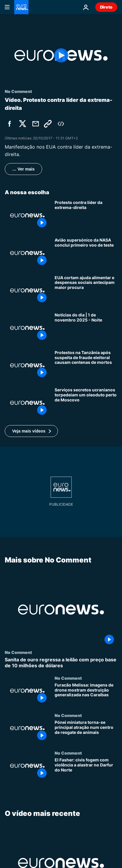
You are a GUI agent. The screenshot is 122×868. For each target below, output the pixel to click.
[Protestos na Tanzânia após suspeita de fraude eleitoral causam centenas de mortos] (86, 365)
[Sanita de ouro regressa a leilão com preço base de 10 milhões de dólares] (61, 663)
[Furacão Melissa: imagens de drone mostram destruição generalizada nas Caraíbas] (86, 694)
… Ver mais (23, 169)
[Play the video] (61, 55)
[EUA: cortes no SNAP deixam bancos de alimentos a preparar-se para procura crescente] (86, 291)
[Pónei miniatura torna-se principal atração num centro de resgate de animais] (86, 732)
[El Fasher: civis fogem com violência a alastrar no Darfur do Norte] (86, 769)
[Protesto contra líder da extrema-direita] (86, 215)
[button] (31, 431)
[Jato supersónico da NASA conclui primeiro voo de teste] (86, 253)
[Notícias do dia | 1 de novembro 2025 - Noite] (86, 328)
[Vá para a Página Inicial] (21, 7)
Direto (106, 7)
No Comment (18, 652)
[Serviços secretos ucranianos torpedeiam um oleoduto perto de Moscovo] (86, 403)
